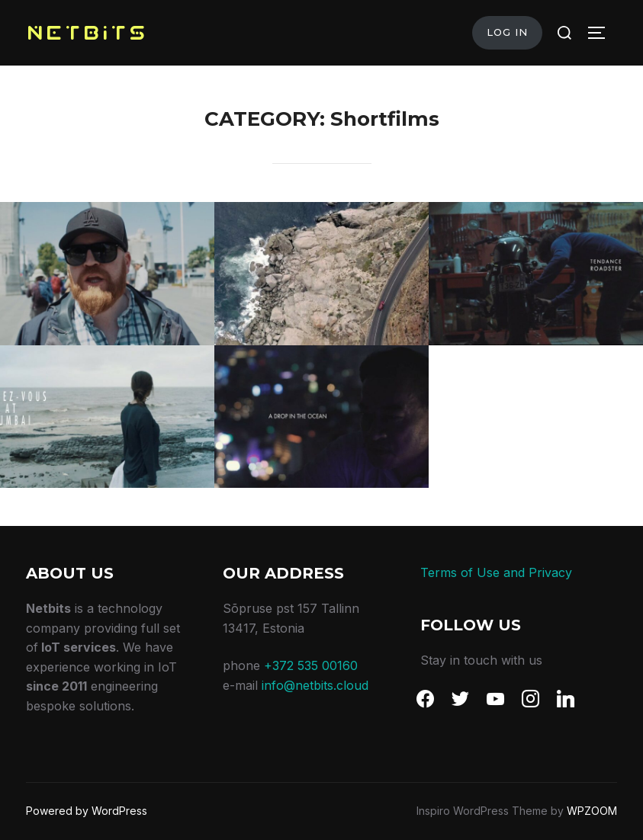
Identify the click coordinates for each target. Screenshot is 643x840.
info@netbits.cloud (315, 685)
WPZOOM (592, 811)
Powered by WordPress (87, 811)
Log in (507, 32)
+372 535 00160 (311, 665)
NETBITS (87, 32)
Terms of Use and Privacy (496, 572)
